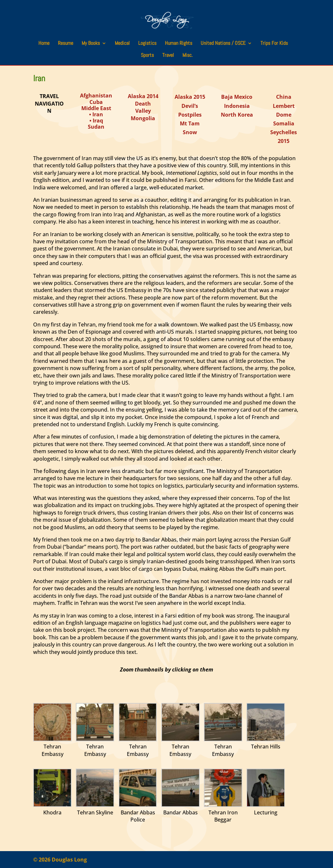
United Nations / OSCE (223, 44)
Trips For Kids (274, 44)
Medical (122, 44)
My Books (91, 44)
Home (44, 44)
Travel (168, 56)
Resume (66, 44)
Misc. (187, 56)
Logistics (147, 44)
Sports (147, 56)
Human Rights (179, 44)
